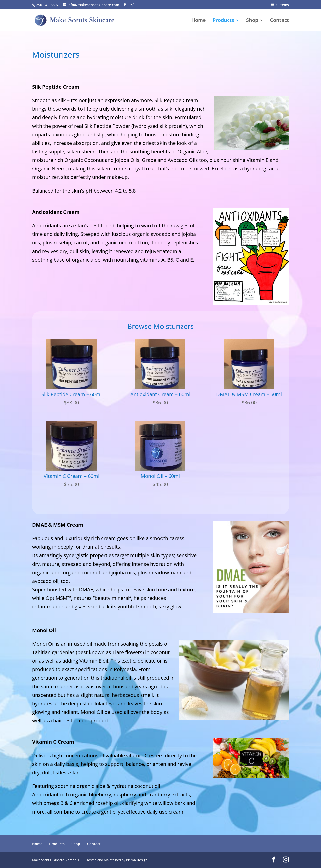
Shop (252, 21)
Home (199, 21)
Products (223, 21)
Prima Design (137, 860)
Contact (279, 21)
